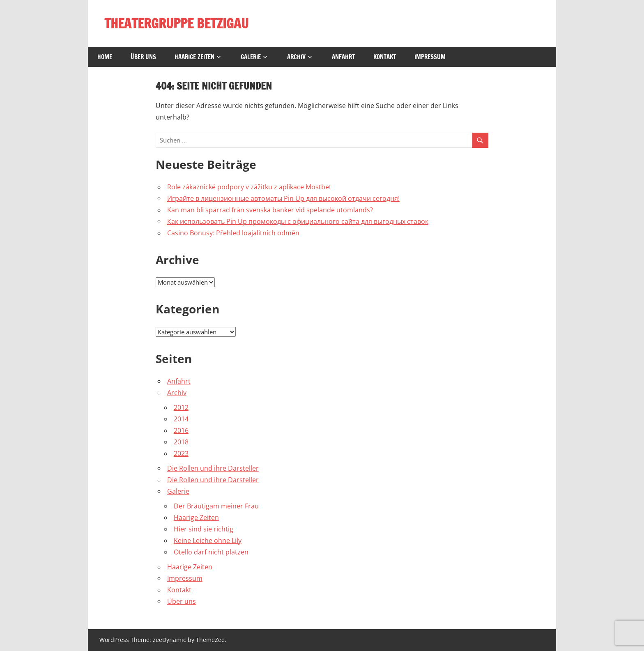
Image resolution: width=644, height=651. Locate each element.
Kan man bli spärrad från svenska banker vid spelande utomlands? (270, 210)
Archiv (296, 57)
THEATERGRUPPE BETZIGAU (176, 23)
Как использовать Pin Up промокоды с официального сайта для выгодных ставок (298, 221)
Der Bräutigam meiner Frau (216, 506)
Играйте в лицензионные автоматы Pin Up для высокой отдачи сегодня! (283, 198)
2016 (181, 430)
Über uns (143, 57)
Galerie (251, 57)
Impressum (430, 57)
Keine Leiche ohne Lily (208, 541)
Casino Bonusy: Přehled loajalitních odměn (233, 233)
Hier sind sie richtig (204, 529)
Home (105, 57)
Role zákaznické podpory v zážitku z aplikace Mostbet (249, 187)
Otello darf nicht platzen (211, 552)
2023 (181, 453)
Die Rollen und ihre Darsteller (213, 468)
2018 (181, 442)
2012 (181, 407)
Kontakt (385, 57)
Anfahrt (343, 57)
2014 (181, 419)
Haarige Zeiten (194, 57)
